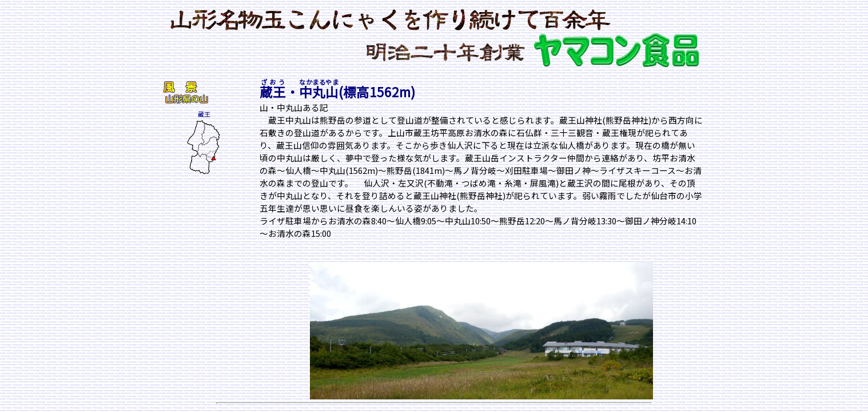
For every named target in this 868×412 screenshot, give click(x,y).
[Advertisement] (197, 248)
